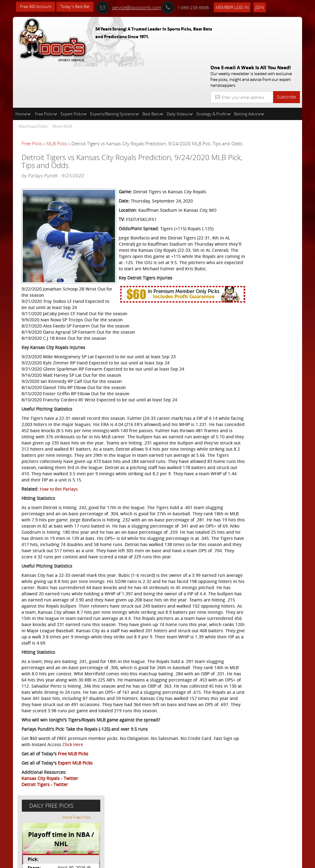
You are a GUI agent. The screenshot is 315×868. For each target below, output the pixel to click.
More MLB (62, 82)
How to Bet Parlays (59, 501)
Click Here (125, 799)
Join (268, 7)
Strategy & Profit (213, 70)
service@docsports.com (137, 7)
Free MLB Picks (73, 808)
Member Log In (240, 7)
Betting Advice (249, 70)
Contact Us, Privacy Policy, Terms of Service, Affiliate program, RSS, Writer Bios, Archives (194, 861)
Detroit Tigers (36, 839)
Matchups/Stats (33, 82)
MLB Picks (57, 99)
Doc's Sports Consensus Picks (269, 183)
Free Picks (46, 70)
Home (23, 70)
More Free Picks (274, 115)
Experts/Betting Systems (115, 70)
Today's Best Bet (80, 7)
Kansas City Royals (41, 833)
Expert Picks (74, 70)
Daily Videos (180, 70)
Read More (276, 233)
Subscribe (286, 52)
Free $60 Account (37, 7)
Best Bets (153, 70)
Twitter (71, 833)
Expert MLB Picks (75, 818)
